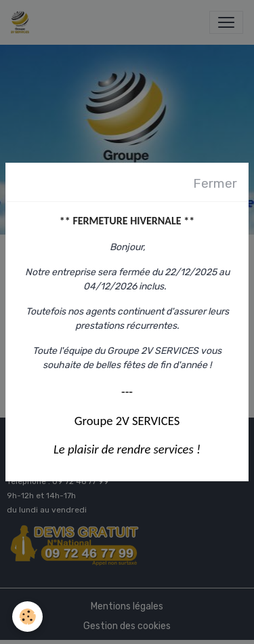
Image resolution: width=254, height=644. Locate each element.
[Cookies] (27, 617)
